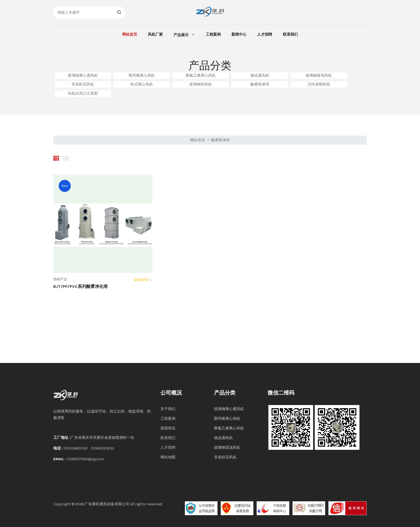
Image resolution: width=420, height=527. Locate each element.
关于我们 (168, 409)
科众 (81, 512)
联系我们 (290, 34)
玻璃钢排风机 (201, 84)
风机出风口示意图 (83, 93)
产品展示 (181, 35)
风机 (57, 512)
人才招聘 (265, 34)
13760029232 (103, 448)
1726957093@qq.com (85, 459)
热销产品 (60, 279)
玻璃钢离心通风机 (83, 75)
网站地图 (168, 457)
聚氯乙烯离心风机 (201, 75)
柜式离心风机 (142, 84)
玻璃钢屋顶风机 (319, 75)
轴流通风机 (260, 75)
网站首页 (130, 34)
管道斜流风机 (83, 84)
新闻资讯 (168, 428)
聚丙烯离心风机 (142, 75)
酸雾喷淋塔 (260, 84)
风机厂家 (155, 34)
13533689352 (76, 448)
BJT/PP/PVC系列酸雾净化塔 (80, 286)
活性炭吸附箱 (319, 84)
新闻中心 (239, 34)
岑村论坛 (69, 512)
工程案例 (213, 34)
